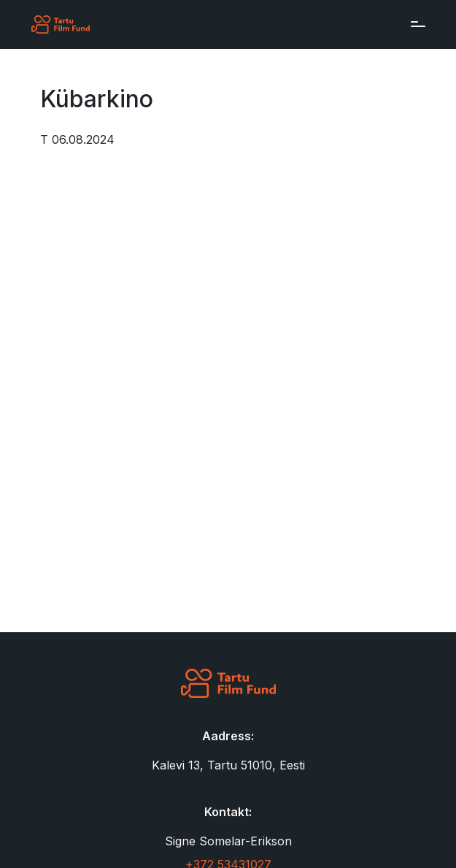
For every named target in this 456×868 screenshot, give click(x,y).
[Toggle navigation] (414, 24)
